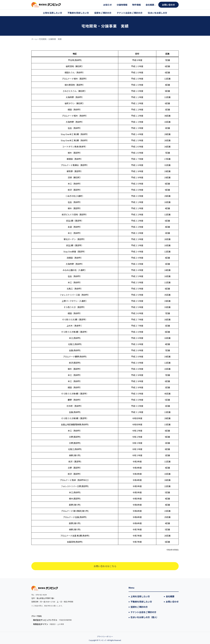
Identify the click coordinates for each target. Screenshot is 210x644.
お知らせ (108, 5)
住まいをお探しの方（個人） (145, 617)
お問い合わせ (168, 5)
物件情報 (136, 5)
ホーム (34, 39)
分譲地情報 (122, 5)
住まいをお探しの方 (157, 13)
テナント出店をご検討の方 (130, 13)
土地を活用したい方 (52, 13)
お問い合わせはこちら (105, 566)
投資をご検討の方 (103, 13)
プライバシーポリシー (105, 636)
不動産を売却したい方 (78, 13)
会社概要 (150, 5)
